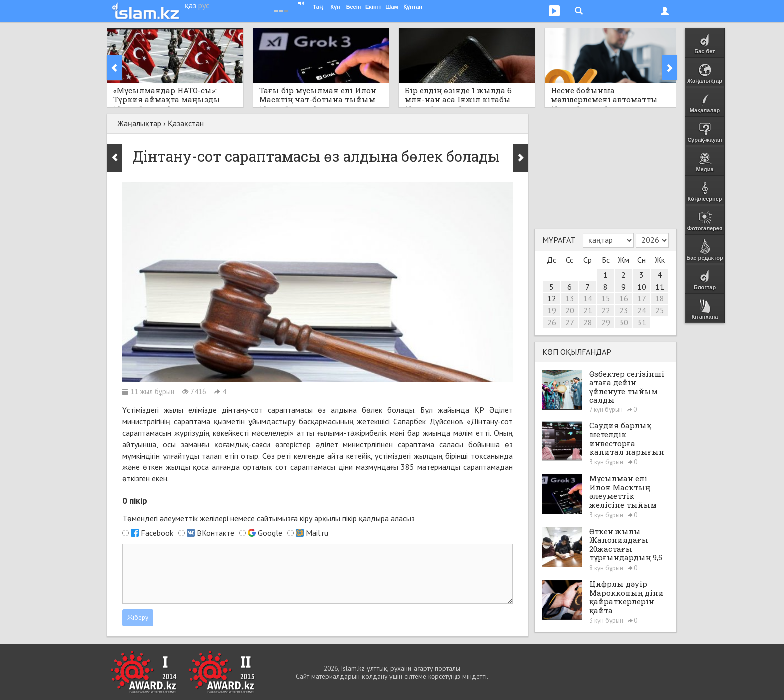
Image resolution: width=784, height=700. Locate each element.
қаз (191, 5)
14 (588, 298)
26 (552, 322)
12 (552, 298)
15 (606, 298)
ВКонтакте (216, 533)
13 (570, 298)
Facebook (157, 533)
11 (660, 287)
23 (624, 310)
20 (570, 310)
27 (570, 322)
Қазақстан (186, 123)
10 (642, 287)
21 (588, 310)
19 (552, 310)
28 (588, 322)
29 (606, 322)
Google (270, 533)
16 (624, 298)
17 (642, 298)
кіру (306, 518)
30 (624, 322)
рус (204, 5)
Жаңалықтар (139, 123)
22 (606, 310)
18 (660, 298)
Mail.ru (317, 533)
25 (660, 310)
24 (642, 310)
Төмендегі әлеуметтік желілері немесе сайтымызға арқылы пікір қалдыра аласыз (269, 518)
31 (642, 322)
